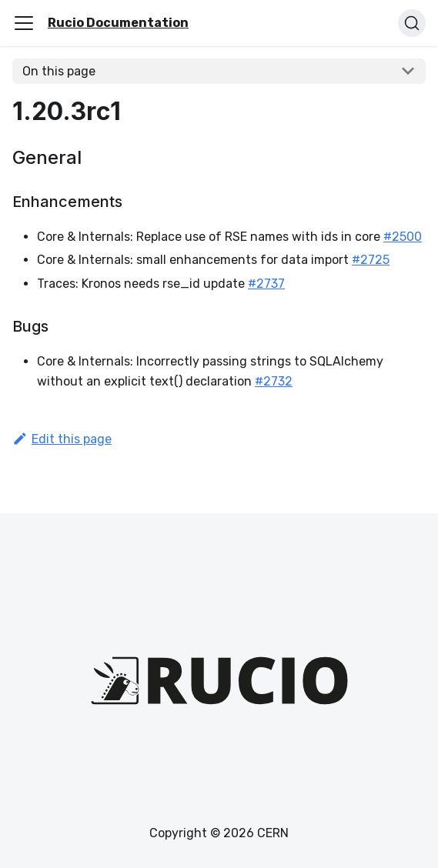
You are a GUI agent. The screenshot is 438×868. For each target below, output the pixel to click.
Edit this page (62, 439)
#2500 (403, 237)
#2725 (371, 260)
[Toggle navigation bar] (24, 23)
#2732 (274, 381)
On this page (59, 71)
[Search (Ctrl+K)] (412, 23)
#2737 (266, 284)
